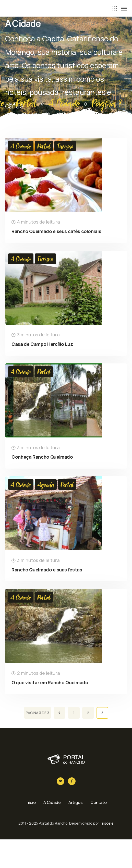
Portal (26, 103)
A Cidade (64, 103)
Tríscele (107, 823)
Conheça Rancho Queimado (42, 457)
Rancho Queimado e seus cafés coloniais (56, 231)
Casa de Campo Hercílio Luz (42, 344)
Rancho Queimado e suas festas (47, 570)
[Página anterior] (59, 713)
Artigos (76, 802)
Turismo (65, 146)
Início (31, 802)
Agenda (46, 484)
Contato (99, 802)
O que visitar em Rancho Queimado (50, 682)
